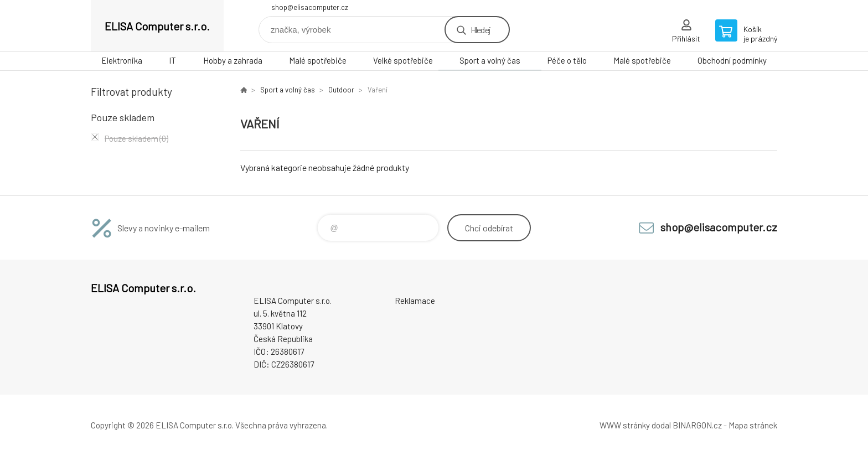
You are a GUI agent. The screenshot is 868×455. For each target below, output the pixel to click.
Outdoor (341, 90)
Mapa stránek (753, 425)
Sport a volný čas (490, 60)
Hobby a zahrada (233, 60)
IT (172, 60)
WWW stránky (625, 425)
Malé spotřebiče (318, 60)
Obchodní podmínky (732, 60)
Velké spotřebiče (403, 60)
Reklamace (415, 301)
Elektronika (122, 60)
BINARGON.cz (697, 425)
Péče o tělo (567, 60)
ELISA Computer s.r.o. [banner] (157, 26)
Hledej (480, 30)
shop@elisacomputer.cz (310, 7)
